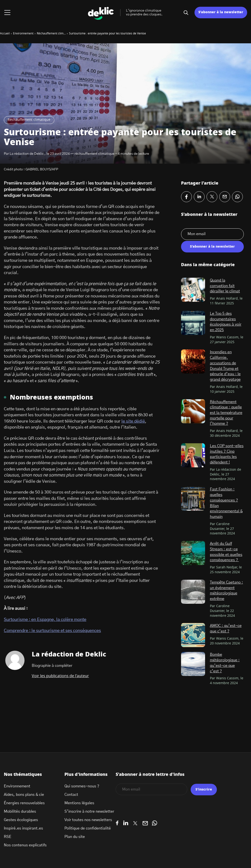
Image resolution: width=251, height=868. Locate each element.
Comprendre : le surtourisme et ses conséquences (52, 631)
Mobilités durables (20, 811)
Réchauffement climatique (29, 120)
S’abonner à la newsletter (221, 12)
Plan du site (75, 837)
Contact (71, 795)
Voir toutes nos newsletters (88, 820)
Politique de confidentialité (88, 828)
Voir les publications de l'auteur (60, 676)
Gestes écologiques (21, 820)
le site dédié (133, 421)
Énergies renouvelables (24, 803)
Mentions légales (79, 803)
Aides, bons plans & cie (24, 795)
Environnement (17, 786)
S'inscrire (204, 790)
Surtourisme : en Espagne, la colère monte (45, 620)
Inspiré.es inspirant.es (23, 828)
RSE (8, 837)
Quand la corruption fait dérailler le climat (225, 286)
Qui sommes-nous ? (82, 786)
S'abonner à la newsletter (212, 247)
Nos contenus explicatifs (25, 845)
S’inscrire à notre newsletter (89, 811)
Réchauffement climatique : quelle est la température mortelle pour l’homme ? (226, 413)
